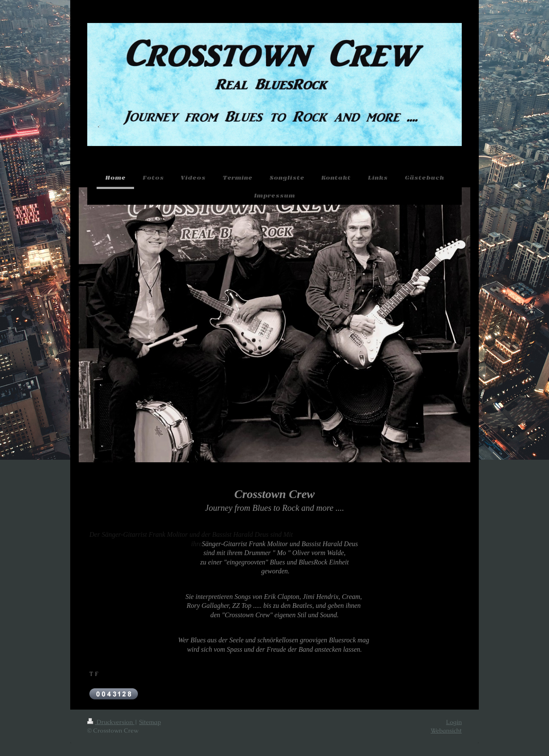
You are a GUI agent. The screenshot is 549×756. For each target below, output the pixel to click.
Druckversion (111, 722)
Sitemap (150, 722)
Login (454, 722)
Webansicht (446, 730)
